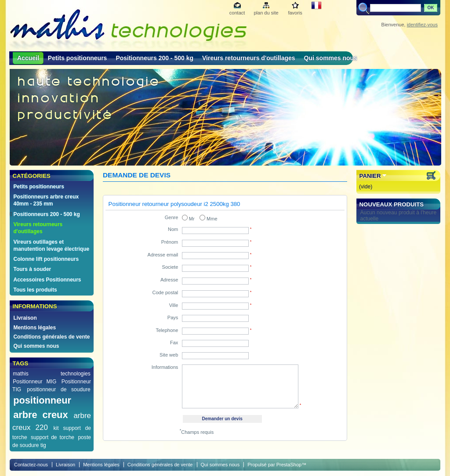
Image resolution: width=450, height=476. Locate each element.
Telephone (167, 330)
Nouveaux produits (392, 204)
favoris (295, 13)
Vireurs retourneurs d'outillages (249, 58)
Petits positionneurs (78, 58)
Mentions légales (34, 328)
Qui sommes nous (331, 58)
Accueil (28, 58)
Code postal (165, 292)
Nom (173, 229)
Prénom (170, 242)
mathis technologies (52, 374)
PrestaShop (289, 465)
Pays (173, 317)
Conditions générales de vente (51, 337)
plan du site (266, 13)
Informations (165, 367)
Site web (169, 355)
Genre (172, 217)
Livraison (25, 318)
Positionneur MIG (34, 382)
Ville (174, 305)
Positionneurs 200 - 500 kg (154, 58)
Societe (170, 267)
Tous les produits (35, 290)
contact (237, 13)
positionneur (42, 400)
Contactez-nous (31, 465)
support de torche (53, 437)
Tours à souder (32, 269)
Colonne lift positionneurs (46, 259)
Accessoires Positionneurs (47, 280)
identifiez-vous (422, 25)
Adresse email (163, 255)
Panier (370, 176)
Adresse (169, 280)
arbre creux (40, 415)
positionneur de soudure (59, 389)
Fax (174, 343)
